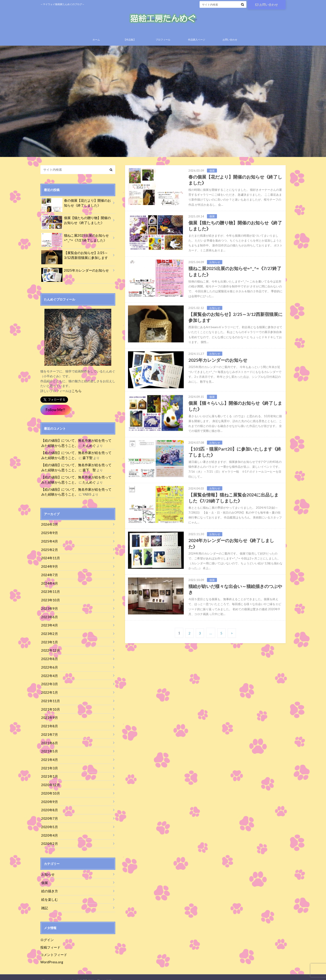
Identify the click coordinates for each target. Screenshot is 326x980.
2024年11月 (50, 558)
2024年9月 (49, 566)
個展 (44, 876)
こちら (76, 393)
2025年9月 (49, 533)
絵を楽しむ (49, 893)
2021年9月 (49, 714)
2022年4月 (49, 673)
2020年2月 (49, 838)
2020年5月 (49, 821)
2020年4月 (49, 829)
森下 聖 (80, 471)
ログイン (47, 933)
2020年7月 (49, 813)
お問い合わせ (267, 4)
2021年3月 (49, 763)
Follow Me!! (55, 412)
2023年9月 (49, 607)
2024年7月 (49, 574)
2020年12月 (50, 780)
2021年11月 (50, 698)
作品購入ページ (197, 43)
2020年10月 (50, 788)
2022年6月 (49, 665)
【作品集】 (130, 43)
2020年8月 (49, 805)
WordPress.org (52, 954)
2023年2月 (49, 632)
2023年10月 (50, 599)
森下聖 (78, 460)
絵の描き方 (49, 884)
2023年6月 (49, 615)
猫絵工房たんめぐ (214, 973)
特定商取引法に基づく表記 (94, 973)
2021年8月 (49, 722)
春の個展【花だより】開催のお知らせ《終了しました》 (76, 207)
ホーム (96, 43)
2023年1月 (49, 640)
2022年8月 (49, 656)
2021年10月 (50, 706)
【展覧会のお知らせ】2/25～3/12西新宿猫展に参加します (76, 259)
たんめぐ (80, 448)
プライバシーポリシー (55, 973)
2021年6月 (49, 739)
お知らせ (47, 868)
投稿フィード (50, 940)
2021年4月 (49, 755)
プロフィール (163, 43)
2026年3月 (49, 525)
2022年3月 (49, 681)
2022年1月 (49, 689)
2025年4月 (49, 541)
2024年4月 (49, 582)
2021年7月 (49, 731)
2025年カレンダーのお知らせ (73, 274)
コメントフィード (53, 947)
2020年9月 (49, 796)
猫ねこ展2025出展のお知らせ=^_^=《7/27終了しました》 (73, 242)
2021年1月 (49, 772)
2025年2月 (49, 549)
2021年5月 (49, 747)
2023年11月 (50, 591)
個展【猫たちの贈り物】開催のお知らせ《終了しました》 (76, 224)
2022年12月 (50, 648)
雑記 (44, 901)
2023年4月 (49, 623)
